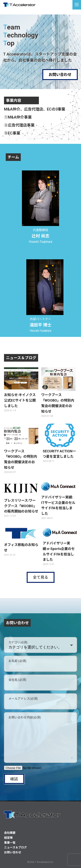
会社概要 (10, 833)
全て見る (41, 577)
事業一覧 (10, 843)
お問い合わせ (60, 75)
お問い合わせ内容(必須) (25, 717)
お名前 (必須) (17, 661)
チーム (13, 157)
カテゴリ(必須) (18, 642)
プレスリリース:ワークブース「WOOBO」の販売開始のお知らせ (21, 506)
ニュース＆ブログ (21, 358)
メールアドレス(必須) (23, 699)
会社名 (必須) (17, 680)
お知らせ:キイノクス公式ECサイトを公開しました (20, 400)
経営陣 (8, 838)
